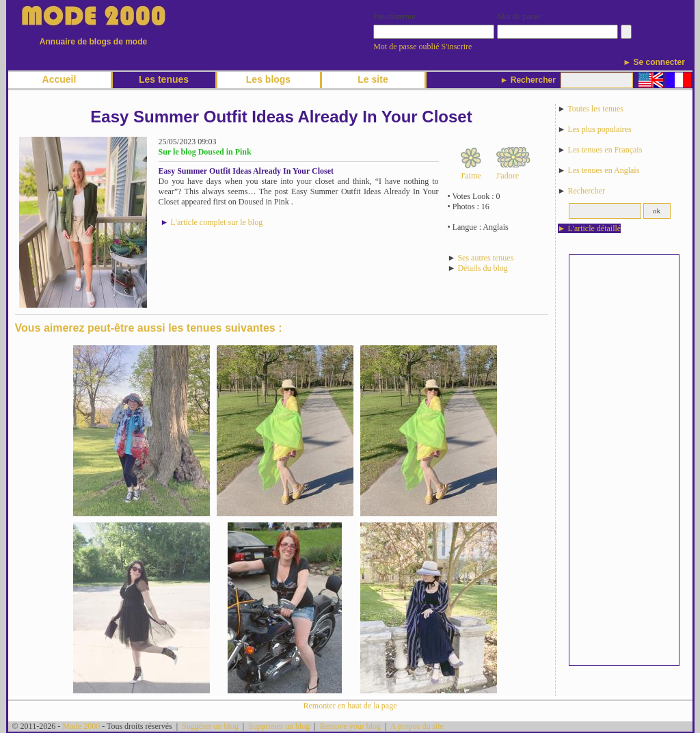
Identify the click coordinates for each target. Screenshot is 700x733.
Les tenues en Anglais (603, 170)
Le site (373, 79)
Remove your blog (350, 726)
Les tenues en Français (605, 150)
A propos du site (417, 726)
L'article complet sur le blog (216, 222)
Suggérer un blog (210, 726)
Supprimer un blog (279, 726)
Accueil (59, 79)
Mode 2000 (81, 726)
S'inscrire (457, 46)
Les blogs (268, 79)
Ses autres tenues (485, 258)
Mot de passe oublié (406, 46)
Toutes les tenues (595, 109)
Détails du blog (482, 268)
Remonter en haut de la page (350, 706)
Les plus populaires (599, 129)
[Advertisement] (624, 460)
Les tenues (164, 79)
